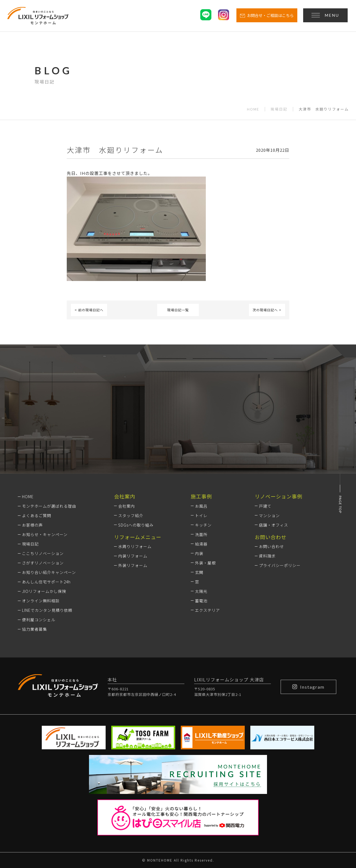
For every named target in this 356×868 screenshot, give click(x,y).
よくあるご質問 (37, 515)
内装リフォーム (133, 556)
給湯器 (201, 544)
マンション (269, 515)
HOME (253, 109)
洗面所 (201, 534)
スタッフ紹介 (131, 515)
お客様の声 (32, 525)
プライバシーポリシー (280, 565)
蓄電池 (201, 601)
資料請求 (267, 556)
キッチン (203, 525)
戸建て (265, 506)
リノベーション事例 (279, 496)
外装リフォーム (133, 565)
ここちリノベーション (43, 553)
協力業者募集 (34, 629)
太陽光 (201, 591)
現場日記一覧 (178, 310)
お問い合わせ (271, 546)
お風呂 (201, 506)
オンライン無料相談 (41, 601)
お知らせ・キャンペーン (45, 534)
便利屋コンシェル (39, 620)
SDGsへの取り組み (136, 525)
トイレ (201, 515)
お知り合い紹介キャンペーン (49, 572)
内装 (199, 553)
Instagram (308, 687)
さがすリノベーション (43, 563)
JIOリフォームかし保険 (44, 591)
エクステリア (207, 610)
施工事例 (201, 496)
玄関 (199, 572)
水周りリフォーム (135, 546)
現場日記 (279, 109)
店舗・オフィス (274, 525)
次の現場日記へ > (267, 310)
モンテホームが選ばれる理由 (49, 506)
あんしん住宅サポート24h (46, 582)
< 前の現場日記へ (89, 310)
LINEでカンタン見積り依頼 (47, 610)
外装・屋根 (205, 563)
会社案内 (127, 506)
